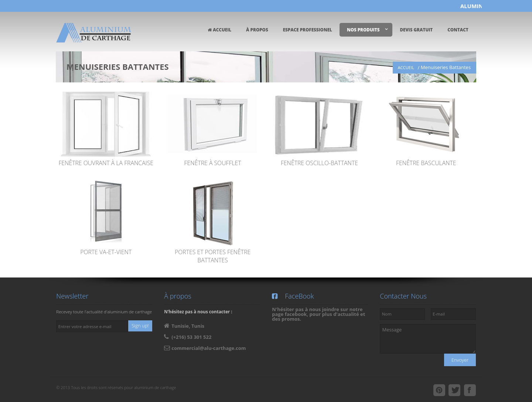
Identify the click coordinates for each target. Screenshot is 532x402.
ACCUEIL (219, 30)
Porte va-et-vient (106, 252)
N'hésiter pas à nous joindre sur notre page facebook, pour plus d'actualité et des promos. (318, 314)
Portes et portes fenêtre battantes (213, 256)
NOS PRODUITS (363, 30)
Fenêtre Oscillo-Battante (319, 163)
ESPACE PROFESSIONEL (308, 30)
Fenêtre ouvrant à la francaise (106, 163)
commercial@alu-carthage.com (209, 348)
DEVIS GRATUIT (416, 30)
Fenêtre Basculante (426, 163)
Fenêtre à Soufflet (213, 163)
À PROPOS (257, 30)
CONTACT (458, 30)
